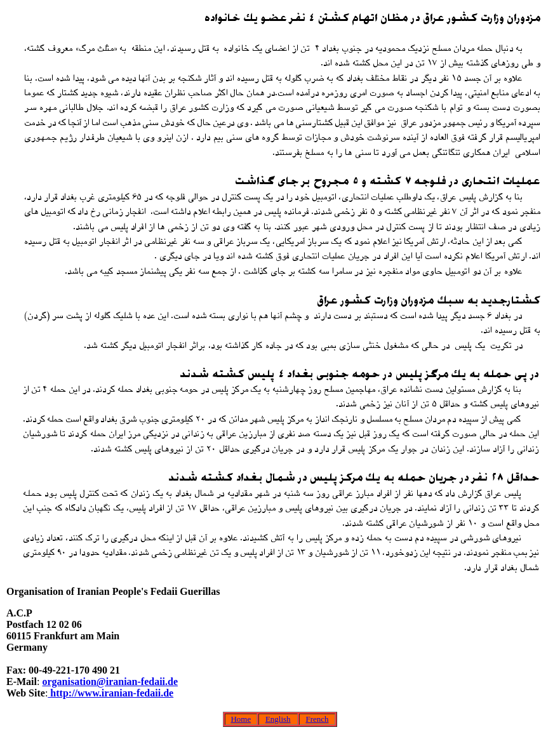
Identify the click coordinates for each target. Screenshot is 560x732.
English (278, 719)
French (317, 719)
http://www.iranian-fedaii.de (110, 693)
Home (241, 719)
